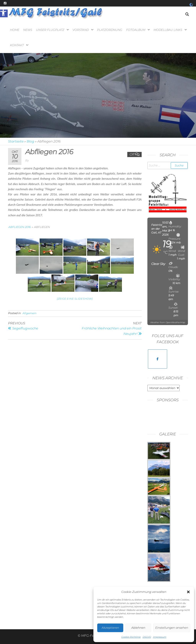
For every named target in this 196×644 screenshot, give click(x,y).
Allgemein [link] (29, 313)
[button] (188, 592)
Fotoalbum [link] (136, 30)
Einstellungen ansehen (172, 628)
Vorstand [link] (81, 30)
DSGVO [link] (147, 637)
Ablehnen (138, 628)
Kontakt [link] (17, 45)
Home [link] (15, 30)
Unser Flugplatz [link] (50, 30)
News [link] (28, 30)
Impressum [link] (160, 637)
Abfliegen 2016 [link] (20, 227)
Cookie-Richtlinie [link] (131, 637)
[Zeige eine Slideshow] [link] (75, 299)
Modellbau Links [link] (168, 30)
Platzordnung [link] (110, 30)
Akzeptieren (110, 628)
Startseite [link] (16, 141)
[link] (4, 13)
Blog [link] (30, 141)
